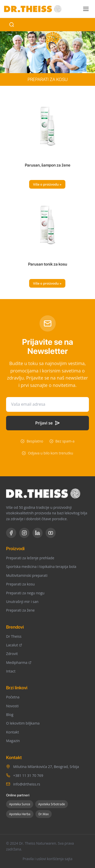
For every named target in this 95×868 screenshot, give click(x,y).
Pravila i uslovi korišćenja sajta (48, 859)
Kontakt (13, 732)
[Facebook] (11, 533)
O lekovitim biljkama (23, 723)
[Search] (12, 25)
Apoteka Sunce (20, 804)
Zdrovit (12, 654)
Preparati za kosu (20, 584)
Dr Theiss (14, 636)
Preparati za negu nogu (25, 593)
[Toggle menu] (86, 9)
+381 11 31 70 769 (28, 775)
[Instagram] (24, 533)
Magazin (13, 741)
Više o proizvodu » (47, 184)
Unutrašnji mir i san (22, 602)
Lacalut (14, 645)
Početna (13, 697)
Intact (11, 671)
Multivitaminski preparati (27, 575)
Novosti (12, 706)
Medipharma (19, 662)
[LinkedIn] (37, 533)
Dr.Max (44, 814)
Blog (10, 715)
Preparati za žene (20, 610)
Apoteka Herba (20, 814)
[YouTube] (51, 533)
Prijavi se (48, 423)
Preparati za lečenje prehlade (30, 558)
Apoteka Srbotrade (52, 804)
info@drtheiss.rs (27, 784)
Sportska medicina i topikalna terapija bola (41, 567)
